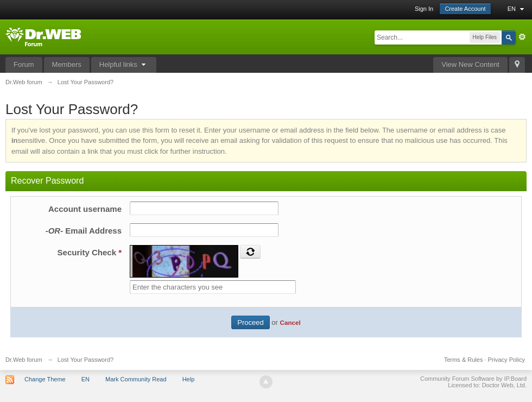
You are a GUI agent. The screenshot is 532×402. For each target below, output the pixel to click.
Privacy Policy (506, 360)
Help (189, 379)
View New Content (470, 64)
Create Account (465, 9)
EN (517, 9)
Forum (24, 64)
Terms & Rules (464, 360)
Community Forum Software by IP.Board (473, 379)
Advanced (522, 37)
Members (67, 64)
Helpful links (124, 64)
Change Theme (45, 379)
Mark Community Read (136, 379)
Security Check (90, 252)
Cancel (290, 322)
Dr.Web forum (24, 360)
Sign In (424, 9)
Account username (85, 209)
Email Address (84, 231)
